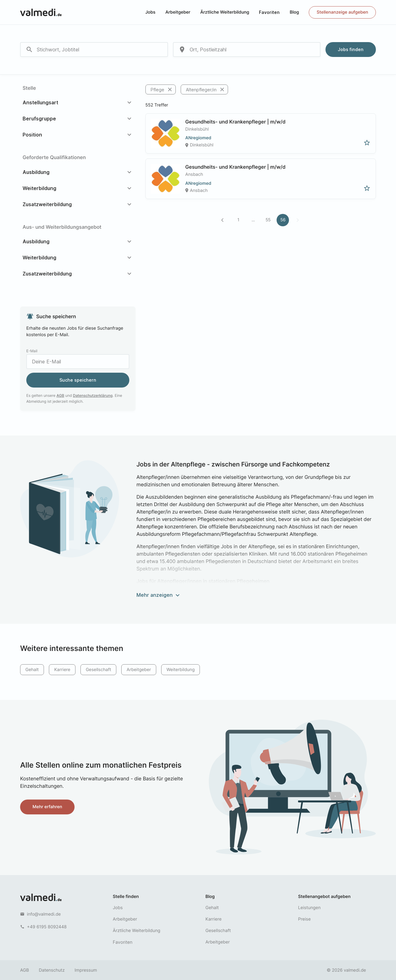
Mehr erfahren (47, 807)
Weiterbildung (181, 670)
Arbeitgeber (178, 12)
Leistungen (310, 908)
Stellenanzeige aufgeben (342, 12)
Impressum (86, 970)
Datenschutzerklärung (93, 395)
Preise (305, 919)
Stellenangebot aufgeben (325, 897)
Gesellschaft (98, 670)
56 (283, 220)
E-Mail (32, 351)
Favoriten (269, 12)
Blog (294, 12)
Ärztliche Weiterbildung (225, 12)
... (253, 220)
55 (268, 220)
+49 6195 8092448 (47, 927)
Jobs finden (351, 49)
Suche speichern (78, 380)
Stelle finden (126, 897)
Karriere (62, 670)
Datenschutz (52, 970)
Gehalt (32, 670)
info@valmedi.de (44, 914)
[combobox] (94, 50)
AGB (60, 395)
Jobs (151, 12)
